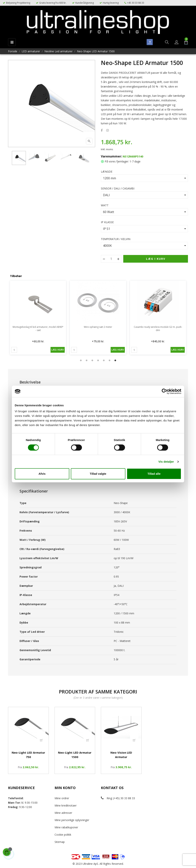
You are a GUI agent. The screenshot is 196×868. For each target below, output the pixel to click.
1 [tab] (81, 360)
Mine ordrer (62, 798)
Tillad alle (154, 474)
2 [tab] (87, 360)
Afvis (42, 474)
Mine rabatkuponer (66, 827)
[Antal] (111, 259)
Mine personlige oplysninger (72, 820)
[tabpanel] (38, 318)
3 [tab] (92, 360)
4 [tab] (98, 360)
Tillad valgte (98, 474)
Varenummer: (111, 157)
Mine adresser (63, 813)
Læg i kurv (156, 259)
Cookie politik (63, 835)
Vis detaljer (166, 462)
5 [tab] (104, 360)
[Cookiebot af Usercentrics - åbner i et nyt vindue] (165, 391)
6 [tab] (109, 360)
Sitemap (60, 842)
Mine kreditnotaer (66, 805)
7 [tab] (115, 360)
